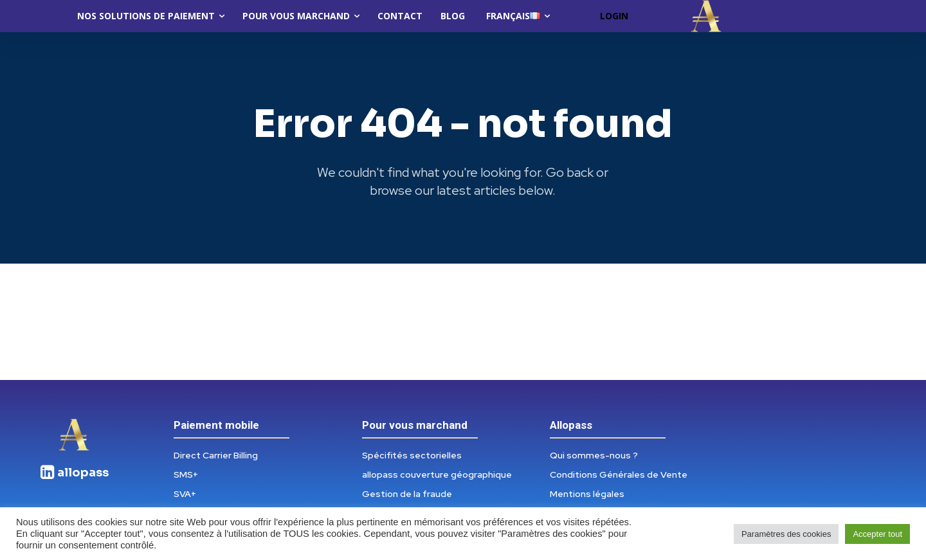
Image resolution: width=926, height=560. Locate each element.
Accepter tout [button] (877, 534)
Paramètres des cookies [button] (786, 534)
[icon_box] (74, 473)
